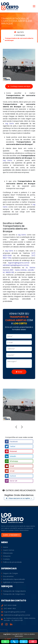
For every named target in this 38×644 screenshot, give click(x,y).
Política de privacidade (12, 562)
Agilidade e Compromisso (14, 582)
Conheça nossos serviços (19, 86)
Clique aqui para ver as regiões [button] (18, 498)
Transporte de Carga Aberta (14, 591)
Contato (6, 559)
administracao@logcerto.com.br (16, 615)
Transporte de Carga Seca (14, 594)
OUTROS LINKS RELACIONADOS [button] (21, 490)
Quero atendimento (11, 535)
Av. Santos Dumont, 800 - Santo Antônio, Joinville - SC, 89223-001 (19, 270)
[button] (16, 427)
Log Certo (19, 32)
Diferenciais (8, 553)
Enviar (19, 372)
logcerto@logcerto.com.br (19, 263)
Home (6, 547)
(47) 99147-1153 (8, 609)
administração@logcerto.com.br (16, 265)
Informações (20, 35)
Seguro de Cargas (11, 573)
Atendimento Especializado (14, 579)
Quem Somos (9, 550)
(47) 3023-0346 (9, 605)
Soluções (7, 556)
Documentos (8, 576)
